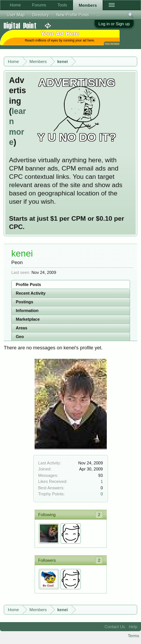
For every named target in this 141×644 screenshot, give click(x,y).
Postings (24, 302)
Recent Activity (31, 293)
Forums (39, 5)
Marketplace (28, 319)
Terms (133, 636)
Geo (20, 337)
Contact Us (115, 627)
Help (133, 627)
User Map (16, 15)
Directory (41, 15)
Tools (62, 5)
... (98, 15)
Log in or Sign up (114, 24)
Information (27, 310)
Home (15, 5)
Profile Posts (28, 284)
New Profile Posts (73, 15)
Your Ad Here (112, 44)
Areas (22, 328)
